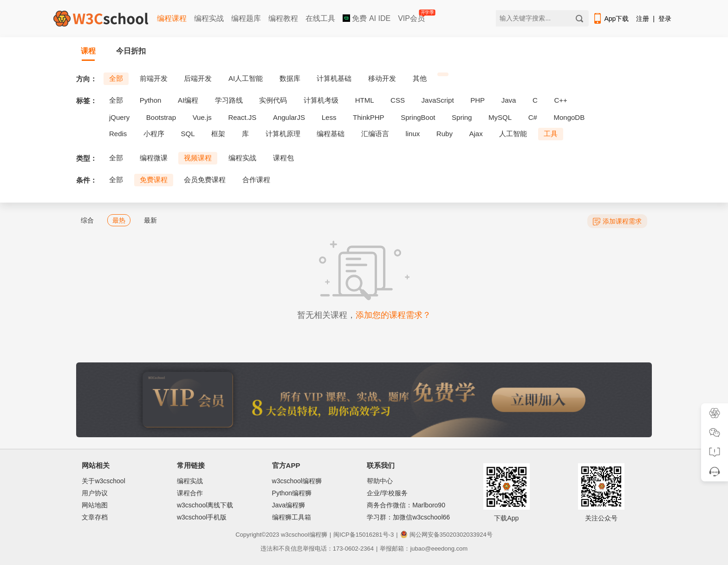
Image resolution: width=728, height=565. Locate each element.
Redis (118, 134)
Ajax (476, 134)
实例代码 (273, 100)
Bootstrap (161, 117)
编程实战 (209, 18)
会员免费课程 (205, 180)
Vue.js (202, 117)
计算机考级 (321, 100)
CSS (398, 100)
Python (151, 100)
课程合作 (190, 493)
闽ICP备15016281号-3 (364, 535)
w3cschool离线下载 (205, 505)
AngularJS (289, 117)
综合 (87, 220)
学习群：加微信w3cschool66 (408, 517)
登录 (665, 19)
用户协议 (95, 493)
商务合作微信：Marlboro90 (406, 505)
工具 (551, 134)
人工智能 (513, 134)
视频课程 (198, 158)
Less (329, 117)
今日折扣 (131, 51)
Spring (462, 117)
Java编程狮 (289, 505)
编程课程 (172, 18)
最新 (150, 220)
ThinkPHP (369, 117)
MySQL (500, 117)
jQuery (119, 117)
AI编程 (188, 100)
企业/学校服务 (387, 493)
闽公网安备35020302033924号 (446, 535)
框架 (218, 134)
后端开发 (198, 78)
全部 (116, 78)
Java (509, 100)
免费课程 (154, 180)
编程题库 (246, 18)
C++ (560, 100)
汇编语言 (375, 134)
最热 (119, 220)
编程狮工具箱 (292, 517)
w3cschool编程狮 (297, 481)
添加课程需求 (617, 221)
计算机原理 (283, 134)
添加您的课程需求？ (393, 315)
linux (413, 134)
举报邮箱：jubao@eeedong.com (424, 549)
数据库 (290, 78)
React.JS (242, 117)
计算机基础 (334, 78)
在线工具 (320, 18)
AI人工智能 (246, 78)
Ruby (445, 134)
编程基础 (331, 134)
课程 (88, 51)
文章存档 (95, 517)
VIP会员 (412, 16)
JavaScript (438, 100)
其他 (420, 78)
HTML (365, 100)
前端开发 (154, 78)
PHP (478, 100)
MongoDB (569, 117)
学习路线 (229, 100)
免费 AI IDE (367, 18)
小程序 (154, 134)
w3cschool (295, 535)
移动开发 (382, 78)
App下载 (611, 19)
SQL (188, 134)
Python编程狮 (292, 493)
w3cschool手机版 (202, 517)
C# (533, 117)
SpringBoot (418, 117)
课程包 (283, 158)
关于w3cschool (103, 481)
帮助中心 (380, 481)
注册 (643, 19)
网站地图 (95, 505)
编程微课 (154, 158)
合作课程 (256, 180)
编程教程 (283, 18)
